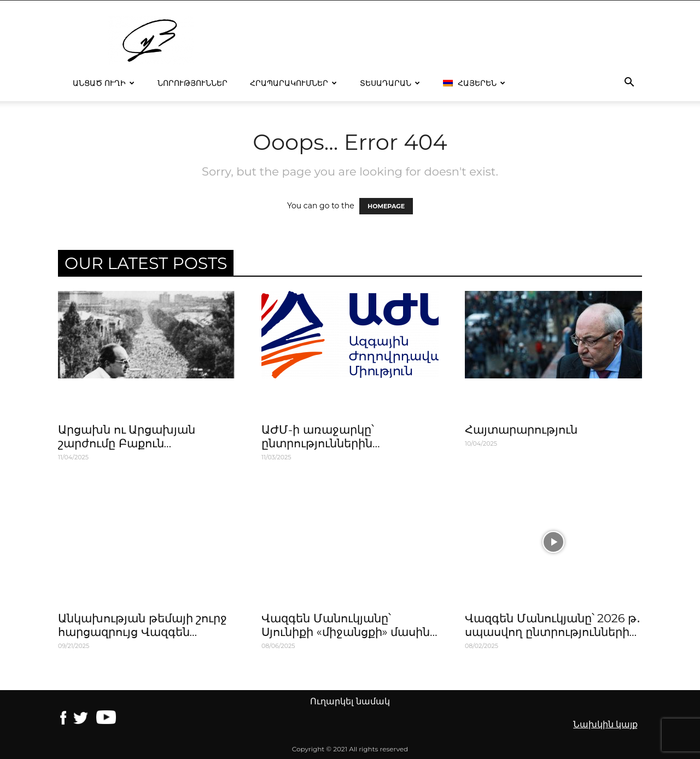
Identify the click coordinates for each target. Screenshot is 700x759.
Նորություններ (192, 83)
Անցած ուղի (104, 83)
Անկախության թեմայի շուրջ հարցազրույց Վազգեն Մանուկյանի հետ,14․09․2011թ (143, 632)
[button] (629, 84)
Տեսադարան (390, 83)
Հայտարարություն (521, 430)
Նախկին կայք (605, 724)
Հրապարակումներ (293, 83)
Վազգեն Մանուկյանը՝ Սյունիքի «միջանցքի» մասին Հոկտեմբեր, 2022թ (346, 632)
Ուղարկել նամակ (350, 701)
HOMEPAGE (386, 206)
